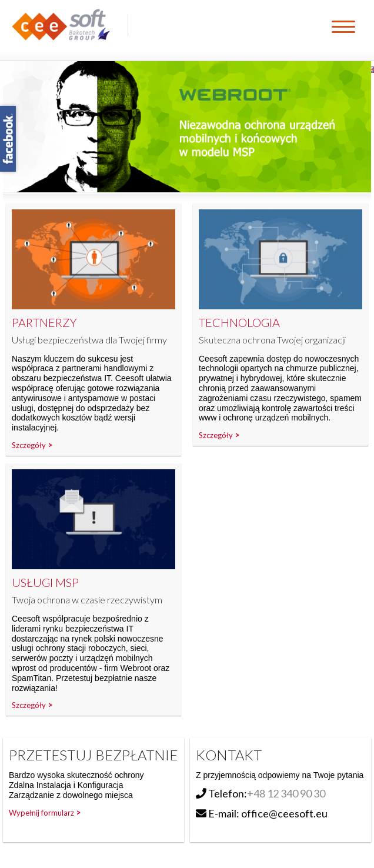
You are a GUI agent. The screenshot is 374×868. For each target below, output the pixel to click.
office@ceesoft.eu (284, 813)
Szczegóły (29, 445)
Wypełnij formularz (41, 813)
